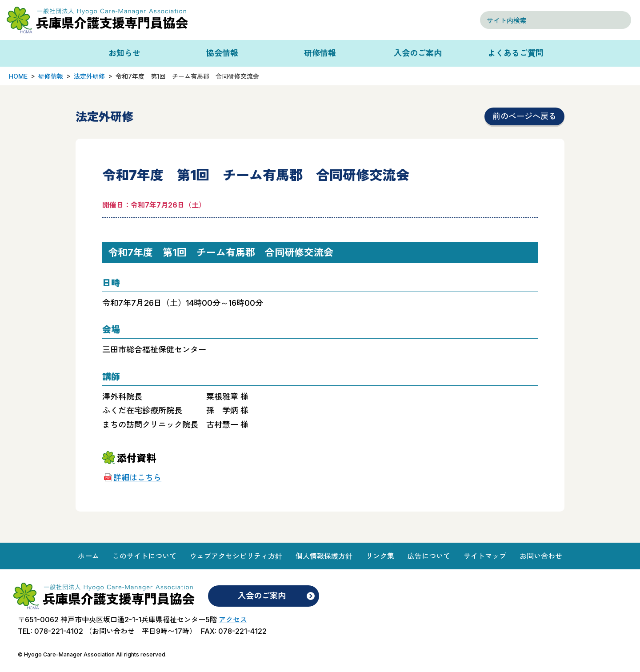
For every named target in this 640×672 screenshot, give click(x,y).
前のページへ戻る (524, 116)
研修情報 (320, 53)
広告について (429, 556)
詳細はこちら (137, 478)
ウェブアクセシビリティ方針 (236, 556)
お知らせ (124, 53)
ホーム (88, 556)
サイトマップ (485, 556)
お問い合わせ (541, 556)
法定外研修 (89, 76)
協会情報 (222, 53)
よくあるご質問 (516, 53)
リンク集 (380, 556)
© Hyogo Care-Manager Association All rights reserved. (92, 654)
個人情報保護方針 (324, 556)
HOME (18, 76)
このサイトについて (144, 556)
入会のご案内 (418, 53)
